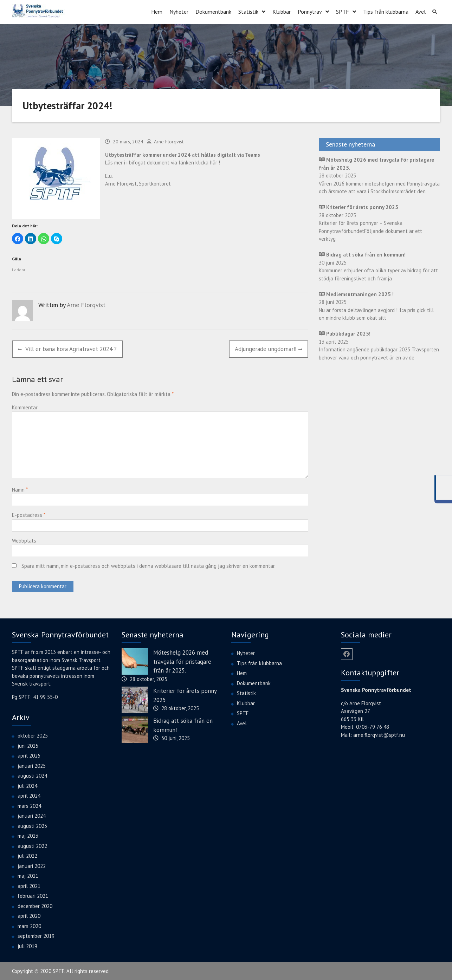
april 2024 (29, 795)
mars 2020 (29, 925)
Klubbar (282, 11)
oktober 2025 (33, 735)
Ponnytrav (310, 11)
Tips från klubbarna (386, 11)
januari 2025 (32, 765)
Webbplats (24, 540)
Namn (20, 489)
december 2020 (35, 905)
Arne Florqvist (169, 141)
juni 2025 (28, 745)
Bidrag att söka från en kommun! (183, 725)
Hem (157, 11)
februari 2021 (33, 895)
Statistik (248, 11)
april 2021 (29, 885)
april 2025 (29, 755)
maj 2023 (28, 835)
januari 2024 (32, 815)
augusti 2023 (32, 825)
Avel (421, 11)
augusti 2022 (32, 845)
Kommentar (25, 407)
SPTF (343, 11)
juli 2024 (27, 785)
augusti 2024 (32, 775)
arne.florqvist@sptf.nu (379, 734)
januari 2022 (32, 865)
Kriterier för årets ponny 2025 (185, 695)
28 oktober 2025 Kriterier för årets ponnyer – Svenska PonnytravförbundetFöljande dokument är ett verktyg (370, 223)
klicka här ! (208, 162)
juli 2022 (27, 855)
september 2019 (36, 936)
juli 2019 (27, 945)
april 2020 (29, 916)
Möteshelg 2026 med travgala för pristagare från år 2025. (182, 661)
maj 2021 (28, 875)
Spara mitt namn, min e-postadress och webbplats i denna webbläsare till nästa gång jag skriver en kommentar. (148, 566)
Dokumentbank (213, 11)
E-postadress (28, 515)
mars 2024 (29, 805)
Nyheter (179, 11)
